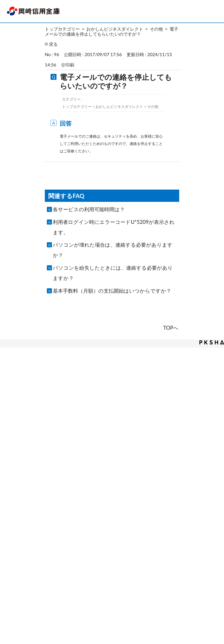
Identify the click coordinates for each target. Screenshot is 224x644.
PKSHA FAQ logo (212, 342)
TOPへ (171, 328)
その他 (156, 29)
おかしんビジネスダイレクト (115, 29)
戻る (53, 44)
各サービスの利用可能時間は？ (89, 209)
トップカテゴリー (62, 29)
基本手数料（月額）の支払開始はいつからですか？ (112, 291)
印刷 (70, 65)
